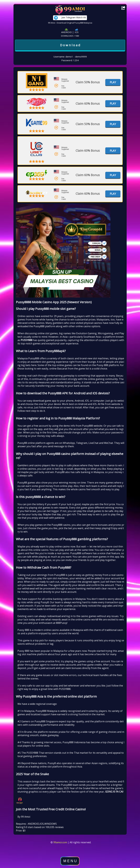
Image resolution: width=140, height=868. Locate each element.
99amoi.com (60, 842)
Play (113, 82)
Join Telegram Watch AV (70, 18)
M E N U (70, 861)
